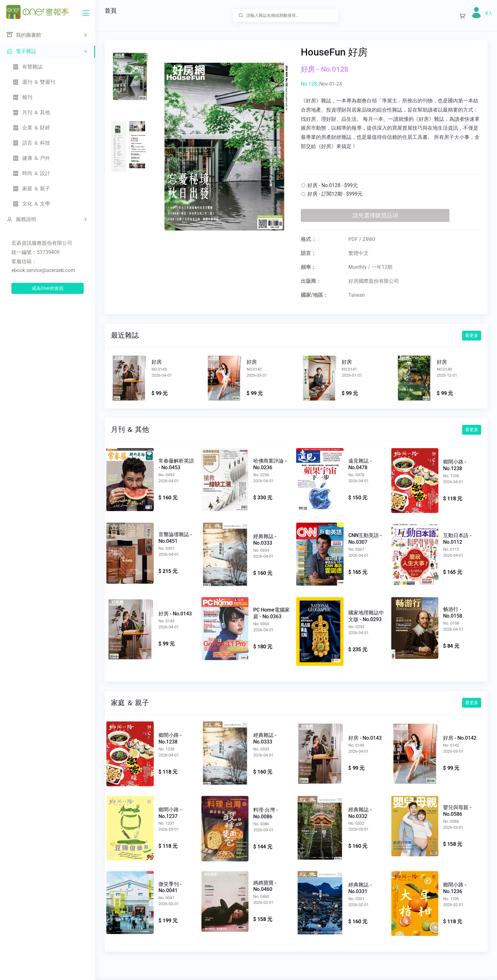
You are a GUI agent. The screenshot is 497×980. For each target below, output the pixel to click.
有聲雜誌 (28, 67)
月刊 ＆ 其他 (31, 112)
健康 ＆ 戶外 (31, 158)
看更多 (472, 335)
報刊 (23, 97)
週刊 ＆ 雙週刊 (34, 82)
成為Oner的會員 (48, 288)
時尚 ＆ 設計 (31, 173)
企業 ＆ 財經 (31, 128)
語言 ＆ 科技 (31, 143)
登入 (488, 13)
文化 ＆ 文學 (31, 204)
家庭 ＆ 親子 (31, 188)
